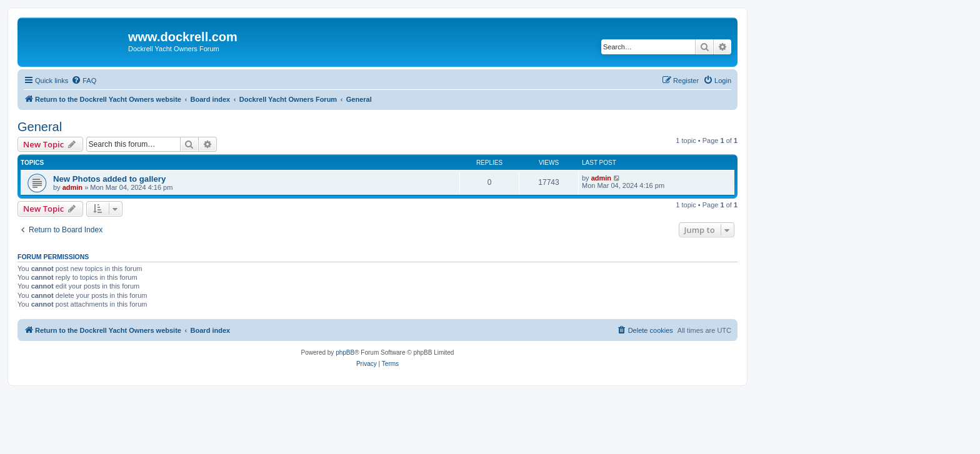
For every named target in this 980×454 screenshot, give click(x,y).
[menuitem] (84, 81)
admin (72, 187)
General (40, 127)
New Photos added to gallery (109, 179)
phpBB (345, 353)
